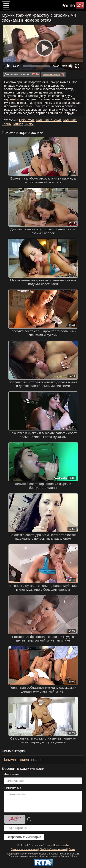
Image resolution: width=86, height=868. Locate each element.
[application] (43, 48)
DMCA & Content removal (53, 849)
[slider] (36, 66)
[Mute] (70, 66)
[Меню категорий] (6, 5)
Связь (72, 849)
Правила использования (24, 849)
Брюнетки (27, 120)
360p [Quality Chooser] (64, 66)
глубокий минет (15, 99)
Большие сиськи (48, 120)
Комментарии (51, 74)
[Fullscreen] (77, 66)
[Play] (43, 48)
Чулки (29, 124)
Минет (18, 124)
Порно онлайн (61, 845)
